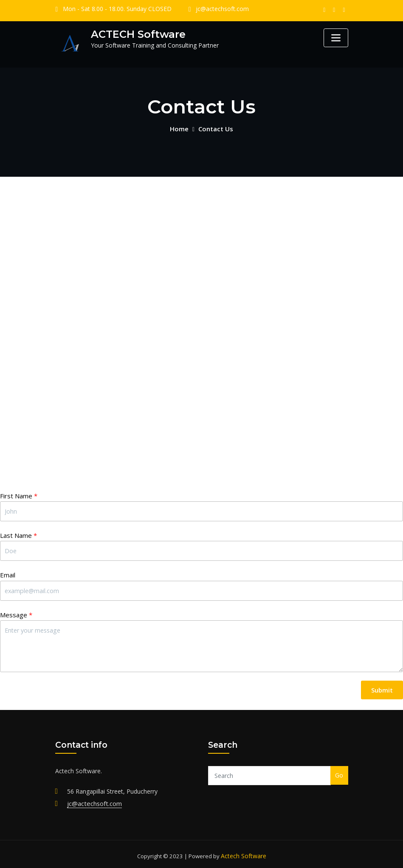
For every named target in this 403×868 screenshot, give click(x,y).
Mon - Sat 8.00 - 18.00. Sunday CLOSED (113, 9)
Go (339, 773)
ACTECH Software (135, 34)
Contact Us (215, 128)
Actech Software (244, 852)
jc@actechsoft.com (211, 9)
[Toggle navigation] (336, 38)
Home (180, 128)
